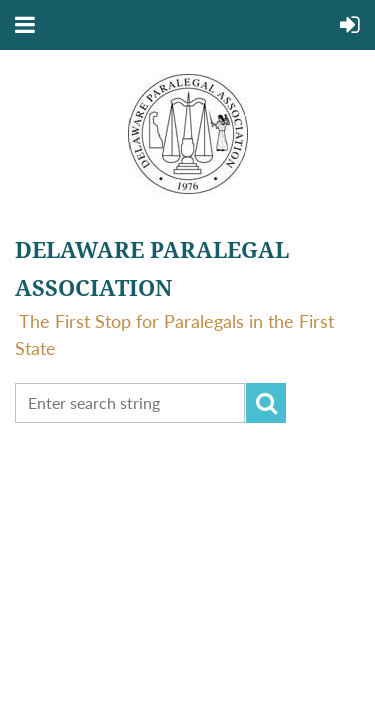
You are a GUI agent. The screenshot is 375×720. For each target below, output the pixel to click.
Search (266, 403)
